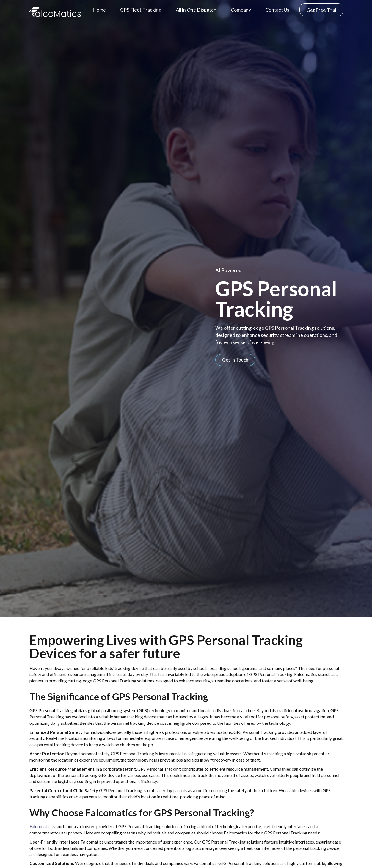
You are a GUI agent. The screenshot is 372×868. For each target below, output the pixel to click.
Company (241, 10)
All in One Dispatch (196, 10)
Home (99, 10)
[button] (235, 360)
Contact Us (277, 10)
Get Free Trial (321, 10)
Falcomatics (41, 826)
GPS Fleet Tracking (141, 10)
